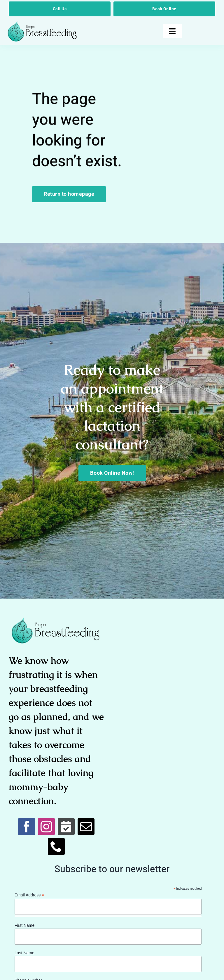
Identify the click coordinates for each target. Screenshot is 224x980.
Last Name (24, 953)
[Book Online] (164, 9)
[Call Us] (60, 9)
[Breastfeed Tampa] (42, 23)
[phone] (56, 846)
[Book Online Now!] (112, 473)
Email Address (29, 895)
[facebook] (27, 827)
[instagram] (46, 827)
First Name (24, 925)
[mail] (86, 827)
